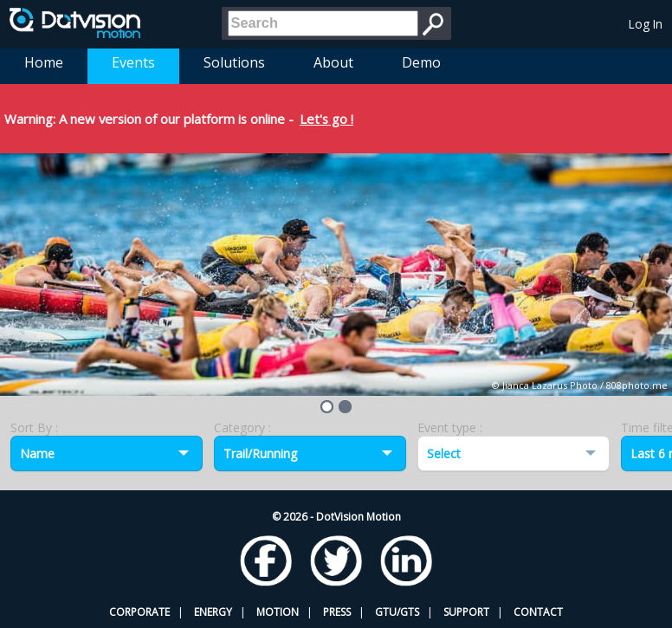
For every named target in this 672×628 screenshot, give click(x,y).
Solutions (234, 62)
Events (133, 62)
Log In (646, 24)
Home (44, 62)
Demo (421, 62)
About (333, 62)
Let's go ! (326, 119)
